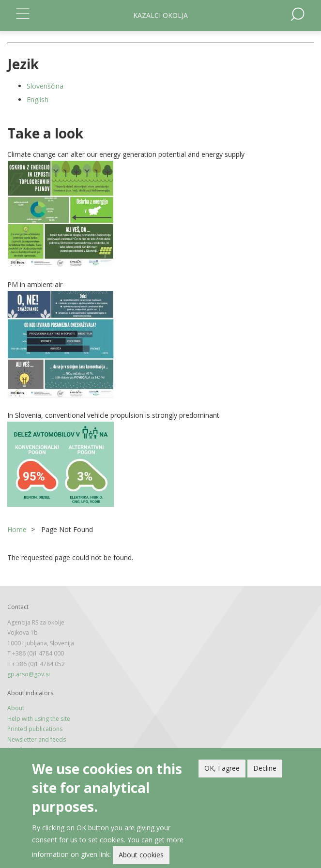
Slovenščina (45, 86)
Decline (265, 770)
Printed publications (35, 729)
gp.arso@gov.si (29, 674)
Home (17, 529)
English (38, 99)
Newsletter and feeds (37, 739)
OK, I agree (222, 770)
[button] (160, 214)
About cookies (141, 857)
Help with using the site (39, 719)
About (16, 708)
